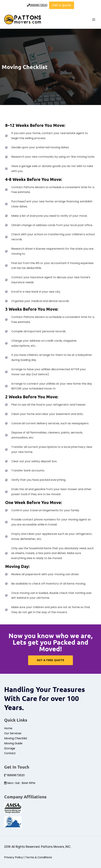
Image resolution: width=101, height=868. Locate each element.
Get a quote (62, 5)
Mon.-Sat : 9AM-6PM (20, 783)
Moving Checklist (16, 738)
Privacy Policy (14, 857)
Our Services (13, 733)
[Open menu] (94, 19)
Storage (10, 748)
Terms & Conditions (39, 857)
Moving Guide (13, 743)
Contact (10, 753)
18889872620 (37, 5)
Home (8, 728)
